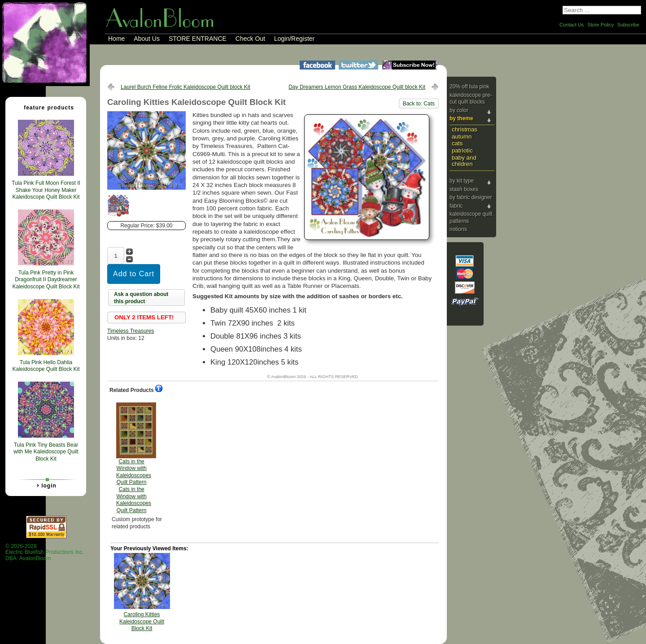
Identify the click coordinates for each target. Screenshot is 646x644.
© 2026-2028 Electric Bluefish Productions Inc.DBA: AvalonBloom (45, 552)
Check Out (250, 39)
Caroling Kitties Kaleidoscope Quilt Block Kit (142, 621)
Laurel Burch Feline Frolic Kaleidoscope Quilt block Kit (186, 87)
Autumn (462, 137)
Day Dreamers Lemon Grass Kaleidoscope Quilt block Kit (357, 87)
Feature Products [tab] (45, 107)
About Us (147, 39)
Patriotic (462, 150)
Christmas (465, 129)
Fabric (456, 206)
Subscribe (628, 25)
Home (116, 39)
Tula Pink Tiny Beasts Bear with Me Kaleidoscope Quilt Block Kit (46, 452)
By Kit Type (462, 181)
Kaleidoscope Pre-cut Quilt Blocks (471, 99)
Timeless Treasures (131, 331)
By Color (459, 110)
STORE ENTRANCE (198, 39)
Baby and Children (464, 161)
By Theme (461, 118)
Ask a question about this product (141, 298)
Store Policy (600, 25)
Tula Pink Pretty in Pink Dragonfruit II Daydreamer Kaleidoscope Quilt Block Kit (46, 280)
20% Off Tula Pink (469, 87)
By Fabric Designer (471, 197)
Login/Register (294, 39)
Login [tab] (45, 485)
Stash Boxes (464, 189)
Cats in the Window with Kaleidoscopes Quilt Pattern (134, 458)
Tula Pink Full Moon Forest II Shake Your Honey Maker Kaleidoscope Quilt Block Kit (46, 190)
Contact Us (572, 25)
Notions (458, 229)
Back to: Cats (419, 104)
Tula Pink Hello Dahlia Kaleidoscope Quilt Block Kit (46, 366)
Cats (457, 143)
